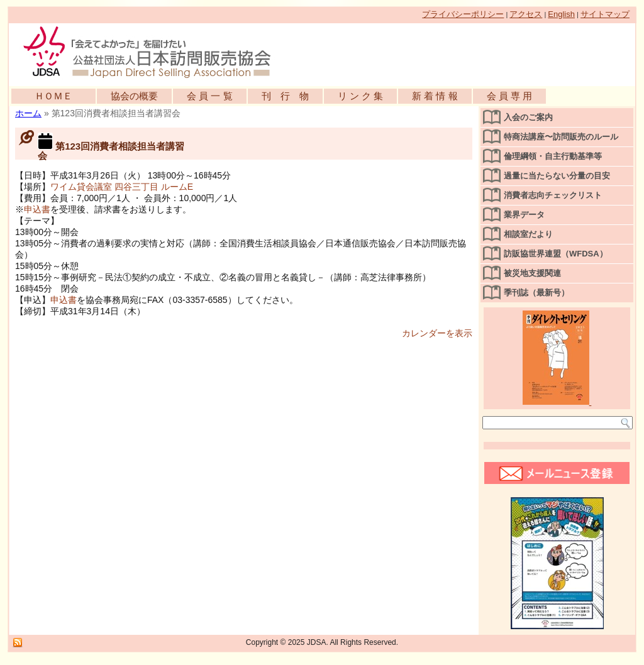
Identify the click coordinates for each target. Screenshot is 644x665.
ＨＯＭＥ (53, 96)
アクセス (526, 14)
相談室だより (528, 234)
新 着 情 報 (435, 96)
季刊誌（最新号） (536, 293)
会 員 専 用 (510, 96)
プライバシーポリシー (463, 14)
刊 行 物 (285, 96)
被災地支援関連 (532, 273)
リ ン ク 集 (361, 96)
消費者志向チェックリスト (553, 195)
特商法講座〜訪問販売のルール (561, 137)
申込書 (37, 209)
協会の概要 (134, 96)
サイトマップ (605, 14)
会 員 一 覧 (210, 96)
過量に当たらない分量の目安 (557, 176)
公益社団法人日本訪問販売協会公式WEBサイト (153, 52)
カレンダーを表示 (437, 333)
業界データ (524, 215)
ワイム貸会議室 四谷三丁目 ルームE (122, 187)
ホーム (28, 113)
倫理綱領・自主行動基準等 (553, 156)
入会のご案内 (528, 117)
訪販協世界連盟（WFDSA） (556, 254)
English (561, 14)
